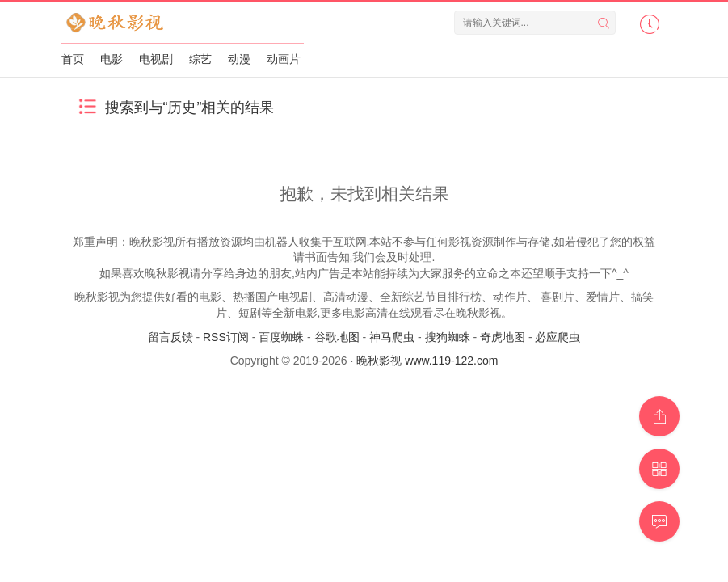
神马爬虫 (392, 337)
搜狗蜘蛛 (448, 337)
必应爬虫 (558, 337)
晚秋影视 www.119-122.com (427, 361)
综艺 (200, 59)
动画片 (284, 59)
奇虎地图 (503, 337)
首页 (73, 59)
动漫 (239, 59)
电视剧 (156, 59)
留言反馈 (170, 337)
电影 (112, 59)
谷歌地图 (337, 337)
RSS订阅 (226, 337)
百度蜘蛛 (281, 337)
